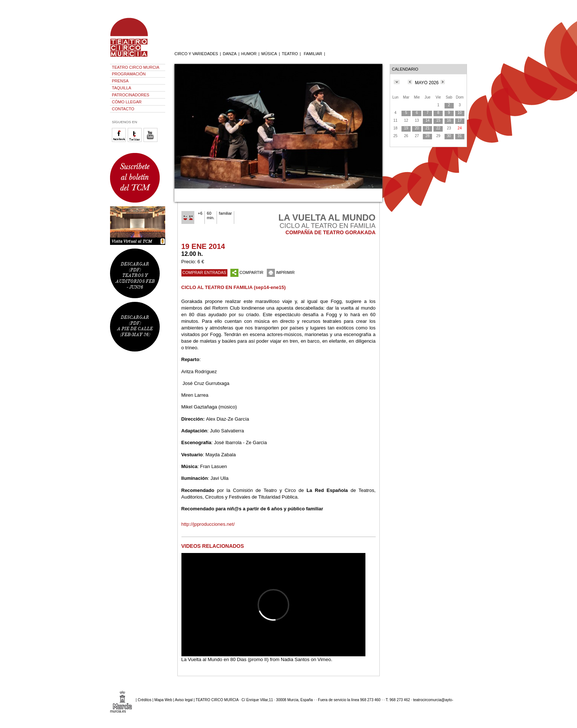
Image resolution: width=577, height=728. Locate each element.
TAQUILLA (121, 88)
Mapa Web (163, 700)
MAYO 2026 (426, 83)
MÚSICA (269, 54)
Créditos (144, 700)
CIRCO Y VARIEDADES (196, 54)
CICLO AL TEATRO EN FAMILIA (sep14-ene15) (234, 287)
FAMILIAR (313, 54)
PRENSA (120, 81)
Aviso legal (184, 700)
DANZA (229, 54)
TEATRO (290, 54)
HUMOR (249, 54)
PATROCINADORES (131, 95)
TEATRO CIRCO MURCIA (136, 67)
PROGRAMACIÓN (129, 74)
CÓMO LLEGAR (127, 102)
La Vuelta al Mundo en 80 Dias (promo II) (225, 659)
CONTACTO (123, 109)
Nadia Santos (295, 659)
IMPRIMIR (281, 272)
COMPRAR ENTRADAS (204, 272)
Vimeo (324, 659)
